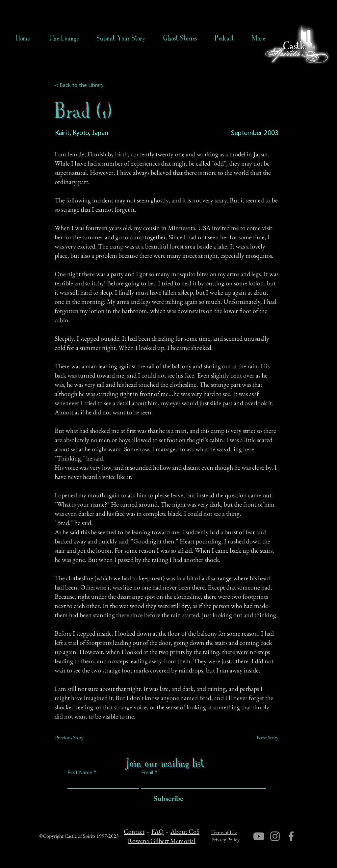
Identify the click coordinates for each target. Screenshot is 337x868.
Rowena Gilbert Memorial (162, 841)
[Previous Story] (77, 738)
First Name (80, 772)
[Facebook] (291, 836)
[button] (180, 38)
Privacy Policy (225, 840)
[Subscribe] (167, 799)
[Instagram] (275, 836)
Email (147, 772)
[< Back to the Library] (81, 85)
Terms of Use (224, 832)
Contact (134, 831)
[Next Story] (262, 738)
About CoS (185, 831)
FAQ (157, 831)
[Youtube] (259, 836)
